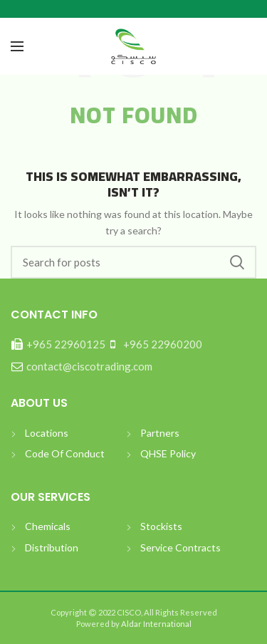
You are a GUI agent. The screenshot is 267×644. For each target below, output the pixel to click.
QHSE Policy (168, 453)
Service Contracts (180, 547)
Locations (47, 433)
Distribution (52, 547)
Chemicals (48, 526)
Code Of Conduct (65, 453)
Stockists (161, 526)
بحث (237, 262)
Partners (160, 433)
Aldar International (156, 624)
